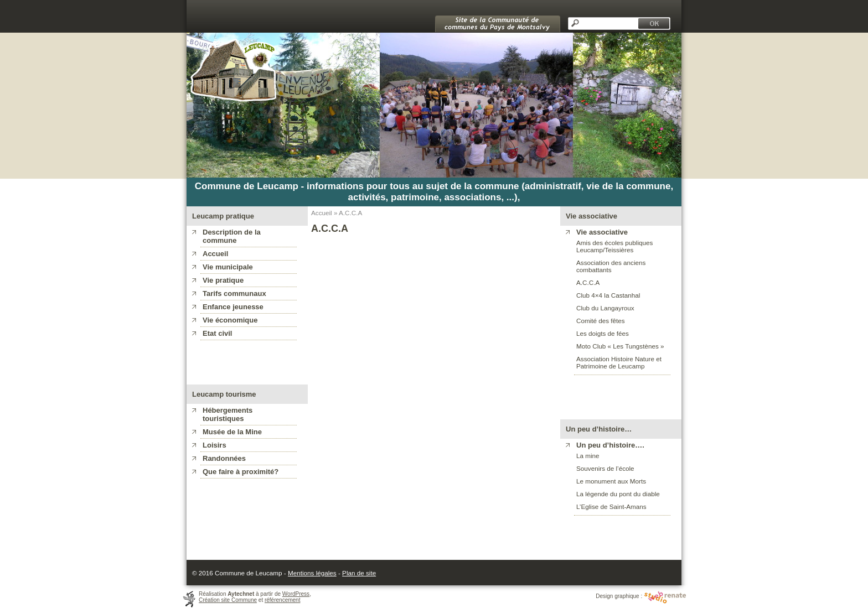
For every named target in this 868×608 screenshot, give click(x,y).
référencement (282, 600)
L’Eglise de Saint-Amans (611, 506)
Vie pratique (223, 280)
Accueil (215, 254)
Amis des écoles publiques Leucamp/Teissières (614, 246)
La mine (588, 456)
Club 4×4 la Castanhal (608, 295)
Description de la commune (232, 236)
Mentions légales (312, 573)
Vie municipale (228, 267)
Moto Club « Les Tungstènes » (620, 346)
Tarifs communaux (234, 293)
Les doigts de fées (603, 333)
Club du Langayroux (605, 308)
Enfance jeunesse (233, 307)
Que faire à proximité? (241, 472)
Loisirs (215, 445)
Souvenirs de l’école (605, 468)
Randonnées (224, 458)
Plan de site (359, 573)
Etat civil (217, 333)
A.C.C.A (588, 282)
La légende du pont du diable (618, 494)
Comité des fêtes (601, 321)
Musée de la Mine (232, 432)
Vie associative (602, 232)
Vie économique (230, 320)
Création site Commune (228, 600)
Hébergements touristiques (228, 414)
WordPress (296, 594)
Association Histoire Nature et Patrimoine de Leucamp (619, 362)
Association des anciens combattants (611, 266)
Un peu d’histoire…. (610, 445)
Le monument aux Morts (611, 481)
